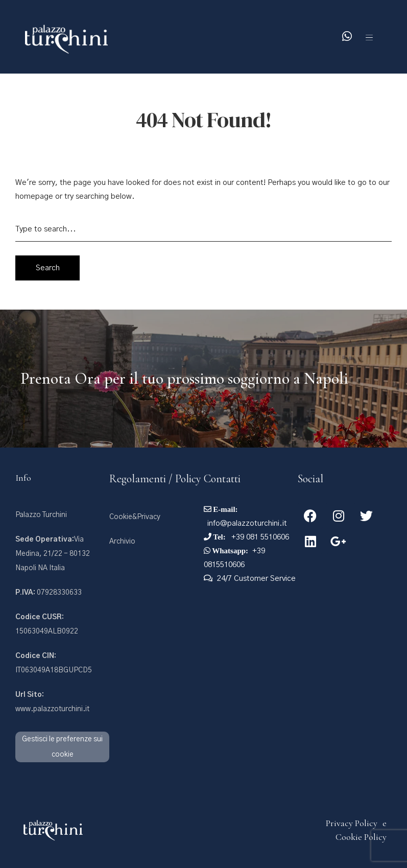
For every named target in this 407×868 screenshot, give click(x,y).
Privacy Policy (352, 823)
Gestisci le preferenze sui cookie (62, 747)
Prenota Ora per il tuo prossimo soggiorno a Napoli (184, 378)
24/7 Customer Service (256, 579)
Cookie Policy (361, 837)
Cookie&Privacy (135, 517)
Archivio (122, 542)
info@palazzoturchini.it (247, 523)
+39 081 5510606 (259, 537)
